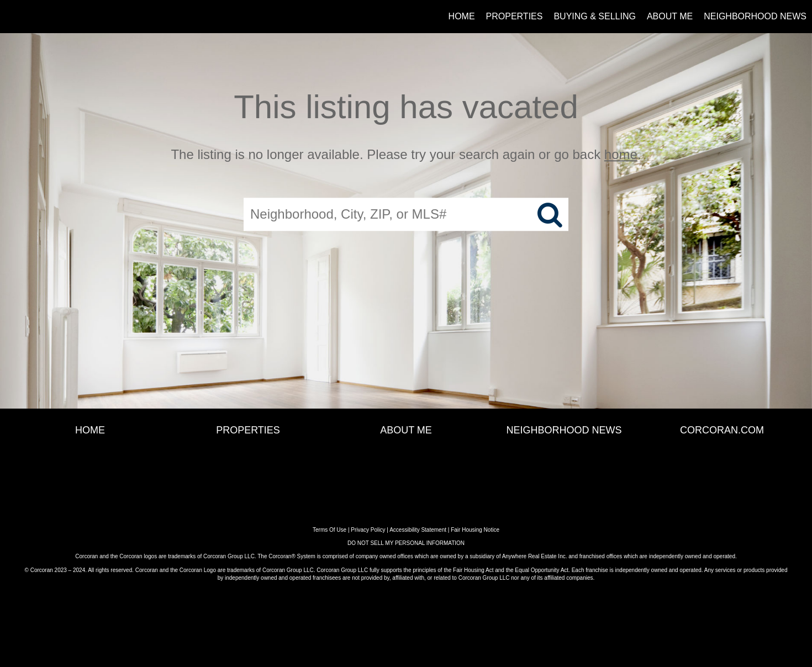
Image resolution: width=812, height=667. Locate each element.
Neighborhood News (755, 16)
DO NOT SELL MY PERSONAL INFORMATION (406, 543)
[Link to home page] (14, 17)
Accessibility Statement (418, 530)
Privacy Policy (368, 530)
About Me (670, 16)
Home (462, 16)
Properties (515, 16)
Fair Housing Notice (475, 530)
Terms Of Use (329, 530)
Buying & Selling (595, 16)
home (621, 154)
